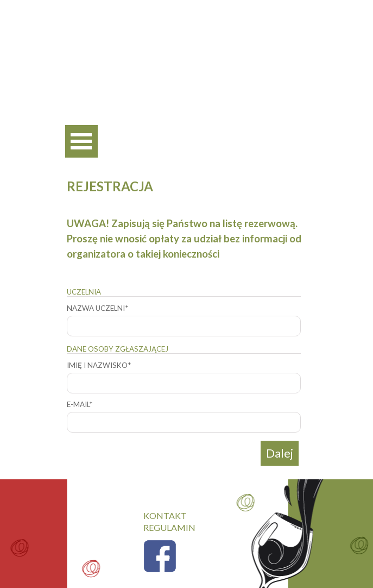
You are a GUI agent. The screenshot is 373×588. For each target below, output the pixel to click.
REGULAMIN (169, 527)
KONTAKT (165, 515)
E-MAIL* (80, 404)
